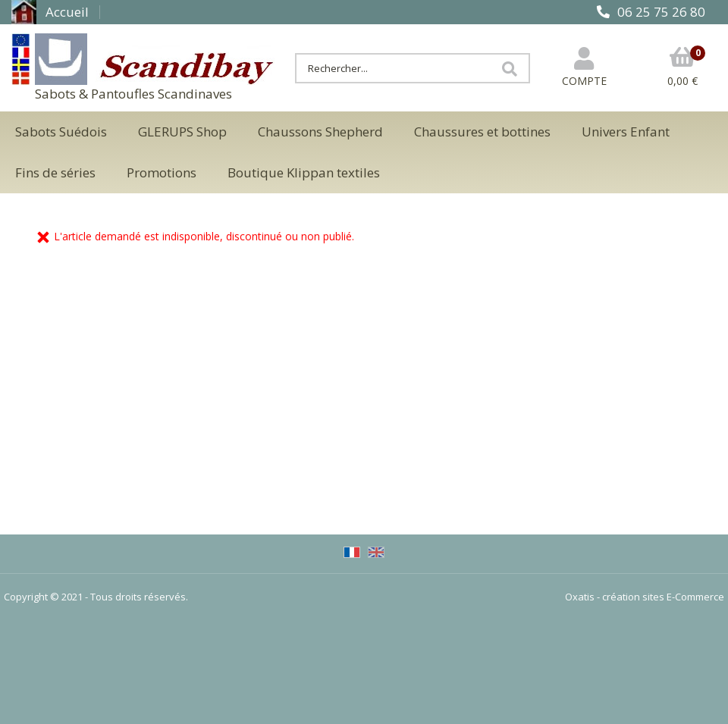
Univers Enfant (626, 132)
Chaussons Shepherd (320, 132)
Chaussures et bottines (482, 132)
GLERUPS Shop (182, 132)
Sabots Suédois (61, 132)
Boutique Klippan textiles (304, 172)
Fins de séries (55, 172)
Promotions (162, 172)
